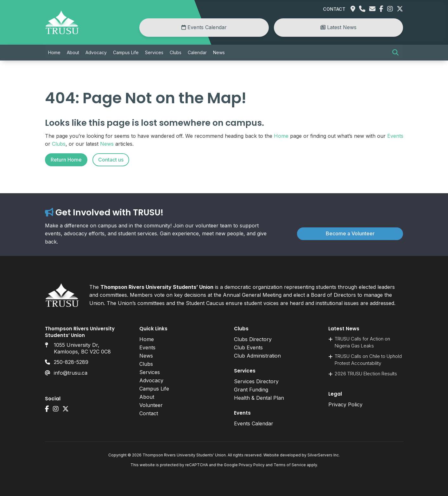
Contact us (111, 160)
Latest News (338, 27)
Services (154, 52)
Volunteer (151, 405)
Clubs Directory (253, 339)
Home (54, 52)
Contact (334, 9)
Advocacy (96, 52)
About (73, 52)
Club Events (248, 347)
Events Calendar (204, 27)
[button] (395, 53)
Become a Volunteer (350, 233)
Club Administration (257, 356)
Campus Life (126, 52)
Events (395, 136)
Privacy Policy (345, 404)
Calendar (197, 52)
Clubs (176, 52)
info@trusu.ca (71, 373)
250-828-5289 (71, 362)
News (219, 52)
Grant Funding (251, 390)
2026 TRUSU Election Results (366, 374)
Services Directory (256, 381)
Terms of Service (290, 465)
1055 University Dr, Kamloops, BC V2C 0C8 (82, 348)
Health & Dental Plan (259, 398)
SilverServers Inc (323, 455)
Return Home (66, 160)
